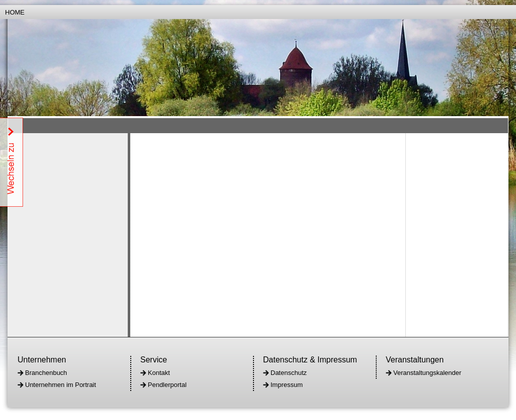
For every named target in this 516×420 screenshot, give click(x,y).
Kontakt (159, 373)
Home (15, 12)
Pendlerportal (167, 385)
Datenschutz (289, 373)
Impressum (287, 385)
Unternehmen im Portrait (61, 385)
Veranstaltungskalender (427, 373)
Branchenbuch (46, 373)
